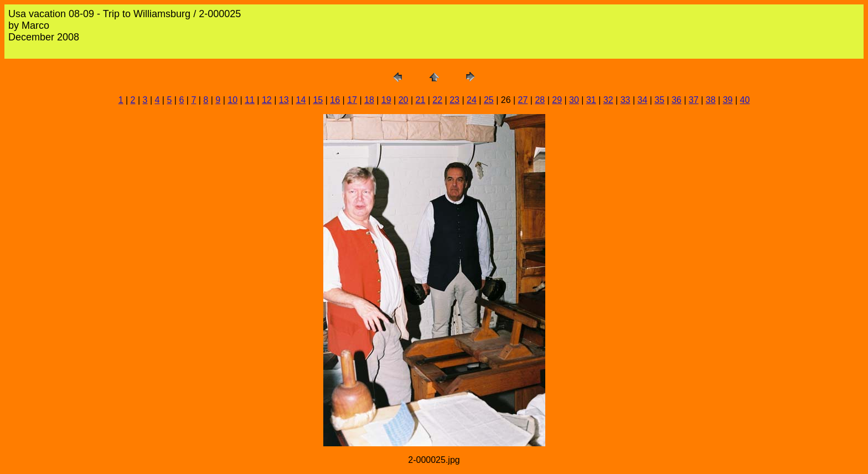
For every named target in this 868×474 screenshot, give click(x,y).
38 (711, 100)
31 (591, 100)
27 (523, 100)
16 (335, 100)
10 (232, 100)
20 (404, 100)
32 (608, 100)
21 (421, 100)
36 (676, 100)
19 (386, 100)
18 (369, 100)
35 (659, 100)
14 (301, 100)
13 (284, 100)
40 (745, 100)
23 (454, 100)
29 (557, 100)
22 (437, 100)
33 (626, 100)
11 (250, 100)
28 (540, 100)
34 (642, 100)
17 (352, 100)
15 (318, 100)
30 (574, 100)
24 (472, 100)
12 (267, 100)
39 (728, 100)
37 (694, 100)
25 (489, 100)
